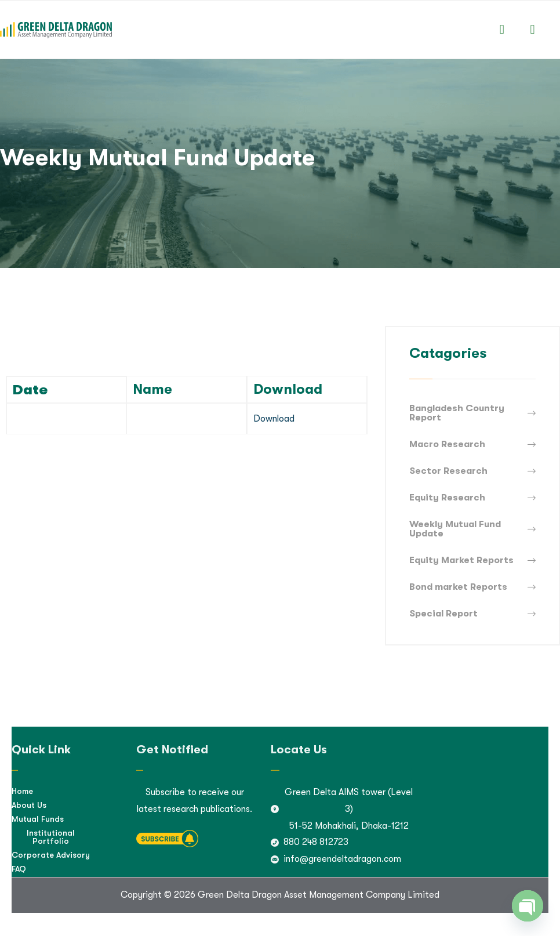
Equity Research (447, 498)
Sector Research (448, 471)
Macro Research (447, 444)
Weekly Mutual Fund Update (455, 529)
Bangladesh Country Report (457, 413)
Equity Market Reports (461, 560)
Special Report (443, 614)
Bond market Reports (458, 587)
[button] (502, 29)
